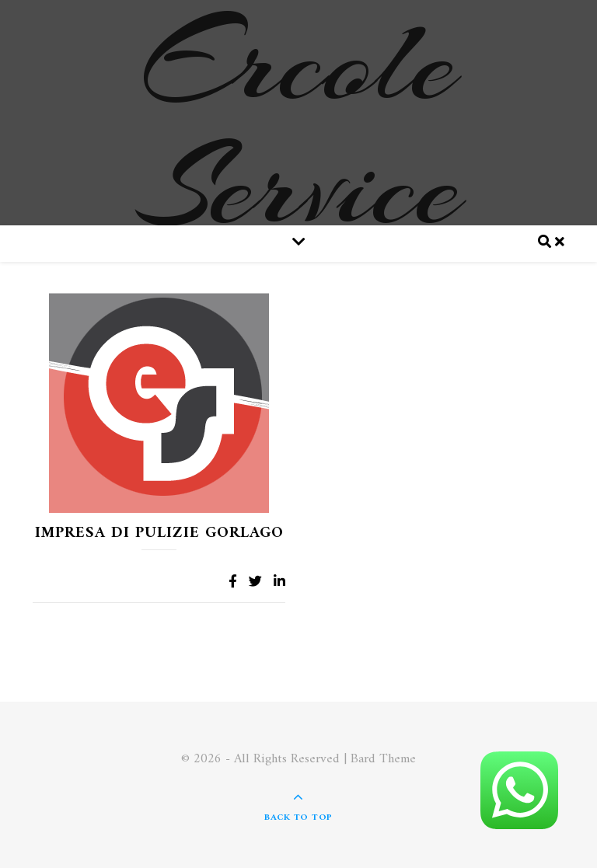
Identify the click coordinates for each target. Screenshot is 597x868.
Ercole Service (299, 124)
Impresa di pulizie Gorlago (159, 533)
